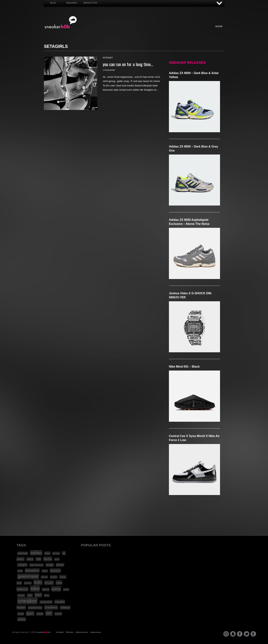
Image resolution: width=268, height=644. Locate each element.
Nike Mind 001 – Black (184, 367)
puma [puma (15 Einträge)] (66, 589)
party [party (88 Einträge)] (56, 589)
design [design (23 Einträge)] (50, 565)
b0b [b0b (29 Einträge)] (39, 559)
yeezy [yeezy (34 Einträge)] (22, 619)
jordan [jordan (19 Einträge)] (54, 577)
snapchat (233, 634)
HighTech (165, 30)
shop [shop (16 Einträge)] (47, 595)
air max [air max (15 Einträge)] (56, 553)
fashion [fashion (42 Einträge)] (55, 571)
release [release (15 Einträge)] (21, 595)
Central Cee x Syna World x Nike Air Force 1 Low (194, 438)
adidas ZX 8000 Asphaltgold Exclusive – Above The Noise (189, 222)
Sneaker (94, 30)
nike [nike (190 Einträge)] (35, 589)
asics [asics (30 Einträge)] (30, 559)
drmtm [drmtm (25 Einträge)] (60, 565)
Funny (175, 30)
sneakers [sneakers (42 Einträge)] (51, 607)
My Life (114, 30)
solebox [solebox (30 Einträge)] (65, 608)
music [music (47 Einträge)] (49, 583)
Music (144, 30)
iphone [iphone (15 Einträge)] (44, 577)
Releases (72, 3)
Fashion (104, 30)
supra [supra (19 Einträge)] (21, 614)
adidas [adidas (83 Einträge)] (36, 553)
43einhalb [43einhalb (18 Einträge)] (23, 553)
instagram (226, 634)
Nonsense (185, 30)
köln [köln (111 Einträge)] (38, 582)
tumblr (253, 634)
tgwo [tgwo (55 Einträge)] (30, 613)
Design (155, 30)
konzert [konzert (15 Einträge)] (28, 583)
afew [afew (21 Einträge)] (47, 553)
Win (124, 30)
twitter (246, 634)
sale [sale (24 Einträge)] (30, 595)
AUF (219, 3)
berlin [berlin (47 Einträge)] (48, 559)
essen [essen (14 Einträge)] (45, 571)
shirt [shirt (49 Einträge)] (38, 595)
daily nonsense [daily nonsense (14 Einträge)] (36, 565)
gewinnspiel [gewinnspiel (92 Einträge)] (28, 576)
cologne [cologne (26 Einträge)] (22, 565)
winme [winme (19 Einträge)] (58, 614)
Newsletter (90, 3)
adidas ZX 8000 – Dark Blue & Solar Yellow (194, 75)
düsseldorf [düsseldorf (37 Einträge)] (32, 571)
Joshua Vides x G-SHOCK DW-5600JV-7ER (190, 295)
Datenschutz (82, 632)
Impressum (96, 632)
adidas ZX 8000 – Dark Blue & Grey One (194, 149)
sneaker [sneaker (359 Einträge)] (27, 601)
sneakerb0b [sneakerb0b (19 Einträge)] (46, 602)
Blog (53, 3)
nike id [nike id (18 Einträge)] (46, 589)
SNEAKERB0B (61, 22)
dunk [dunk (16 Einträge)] (20, 571)
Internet (135, 30)
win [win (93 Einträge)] (49, 613)
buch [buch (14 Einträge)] (57, 559)
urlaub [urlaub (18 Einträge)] (40, 614)
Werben (70, 632)
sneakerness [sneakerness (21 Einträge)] (35, 608)
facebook (240, 634)
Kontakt (60, 632)
